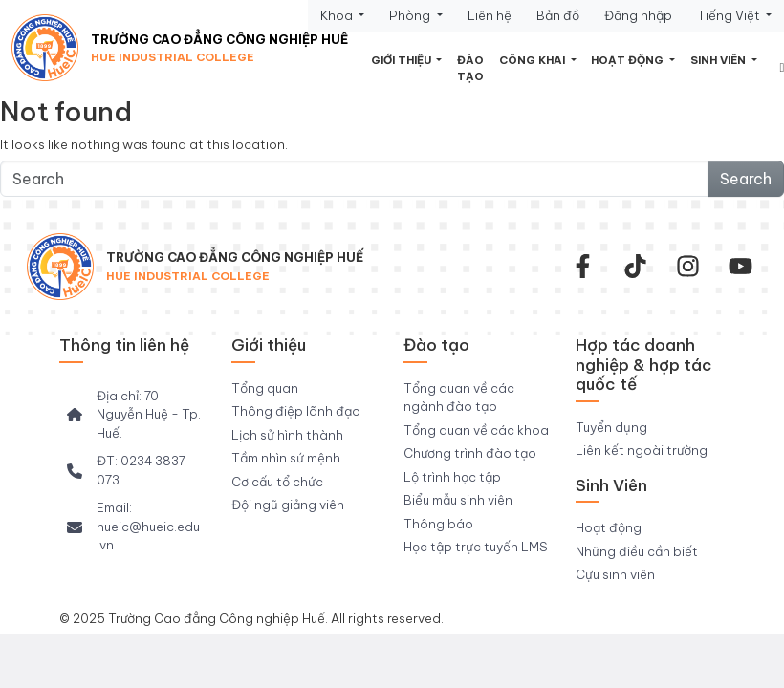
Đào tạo (470, 68)
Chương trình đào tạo (470, 453)
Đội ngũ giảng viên (288, 505)
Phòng (411, 15)
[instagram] (688, 266)
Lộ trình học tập (452, 477)
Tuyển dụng (611, 427)
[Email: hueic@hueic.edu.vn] (134, 527)
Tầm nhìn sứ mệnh (286, 458)
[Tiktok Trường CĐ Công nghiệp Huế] (635, 266)
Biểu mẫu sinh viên (458, 500)
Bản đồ (558, 15)
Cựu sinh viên (615, 574)
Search (746, 179)
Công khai (534, 60)
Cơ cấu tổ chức (277, 482)
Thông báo (438, 524)
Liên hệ (490, 15)
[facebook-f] (583, 266)
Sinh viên (719, 60)
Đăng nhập (638, 15)
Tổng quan (265, 388)
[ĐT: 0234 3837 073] (134, 471)
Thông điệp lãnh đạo (296, 411)
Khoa (338, 15)
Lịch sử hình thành (287, 435)
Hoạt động (629, 60)
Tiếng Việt (730, 15)
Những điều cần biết (637, 551)
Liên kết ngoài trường (642, 450)
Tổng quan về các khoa (476, 430)
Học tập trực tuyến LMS (476, 547)
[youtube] (740, 266)
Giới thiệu (403, 60)
